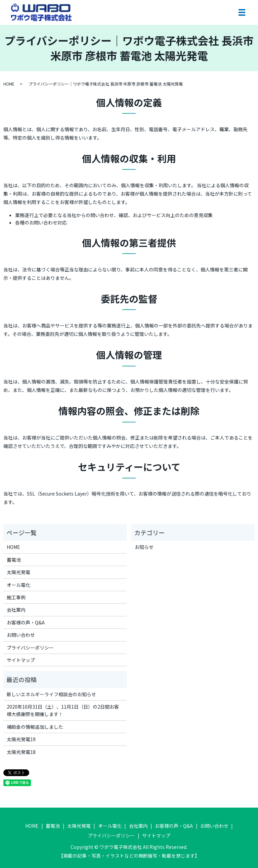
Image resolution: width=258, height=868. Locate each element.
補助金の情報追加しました (35, 727)
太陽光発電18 (21, 752)
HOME (9, 84)
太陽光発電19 (21, 739)
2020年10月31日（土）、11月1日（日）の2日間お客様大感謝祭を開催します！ (63, 710)
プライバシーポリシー (30, 648)
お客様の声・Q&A (26, 622)
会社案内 (16, 610)
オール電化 (18, 585)
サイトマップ (21, 660)
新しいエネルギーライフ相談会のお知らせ (51, 694)
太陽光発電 (18, 572)
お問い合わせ (21, 635)
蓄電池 (14, 560)
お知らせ (144, 547)
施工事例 (16, 597)
